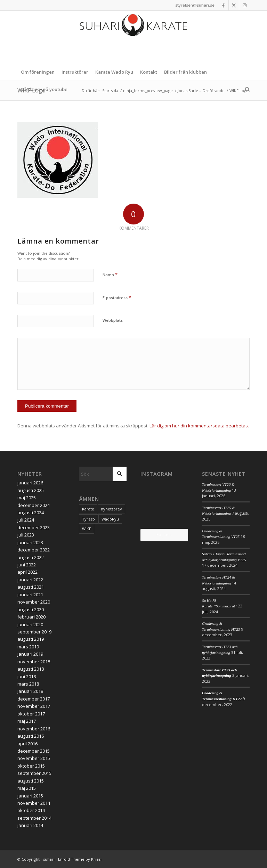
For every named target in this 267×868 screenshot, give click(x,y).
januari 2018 (30, 691)
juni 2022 (27, 565)
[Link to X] (234, 5)
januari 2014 (30, 825)
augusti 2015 (31, 781)
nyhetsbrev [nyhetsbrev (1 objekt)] (111, 509)
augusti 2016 (31, 736)
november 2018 (34, 662)
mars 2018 (28, 684)
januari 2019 (30, 654)
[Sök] (246, 89)
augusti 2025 (31, 490)
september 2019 (34, 632)
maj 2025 (27, 498)
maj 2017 (27, 721)
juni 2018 (27, 677)
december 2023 (34, 527)
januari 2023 (30, 542)
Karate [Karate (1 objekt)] (88, 509)
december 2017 (34, 699)
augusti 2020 (31, 609)
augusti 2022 (31, 557)
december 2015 (34, 751)
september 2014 (34, 818)
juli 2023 (26, 535)
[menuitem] (38, 72)
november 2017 (34, 706)
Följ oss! (164, 535)
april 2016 (27, 744)
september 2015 (34, 773)
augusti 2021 (31, 587)
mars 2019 (28, 647)
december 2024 (34, 505)
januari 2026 (30, 483)
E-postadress (117, 297)
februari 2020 (31, 617)
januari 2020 (30, 624)
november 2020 (34, 602)
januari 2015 (30, 796)
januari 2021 (30, 595)
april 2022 (27, 572)
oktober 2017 (31, 714)
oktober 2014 (31, 810)
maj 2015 (27, 788)
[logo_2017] (133, 37)
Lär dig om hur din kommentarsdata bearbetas (199, 426)
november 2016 (34, 729)
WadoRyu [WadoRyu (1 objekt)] (110, 519)
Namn (110, 275)
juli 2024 (26, 520)
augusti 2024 (31, 513)
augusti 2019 (31, 639)
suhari (49, 859)
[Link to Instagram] (244, 5)
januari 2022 (30, 580)
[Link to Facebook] (223, 5)
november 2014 (34, 803)
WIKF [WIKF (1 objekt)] (87, 529)
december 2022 (34, 550)
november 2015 (34, 758)
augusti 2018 (31, 669)
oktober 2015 (31, 766)
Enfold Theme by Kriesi (80, 859)
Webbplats (113, 320)
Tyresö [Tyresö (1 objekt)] (88, 519)
